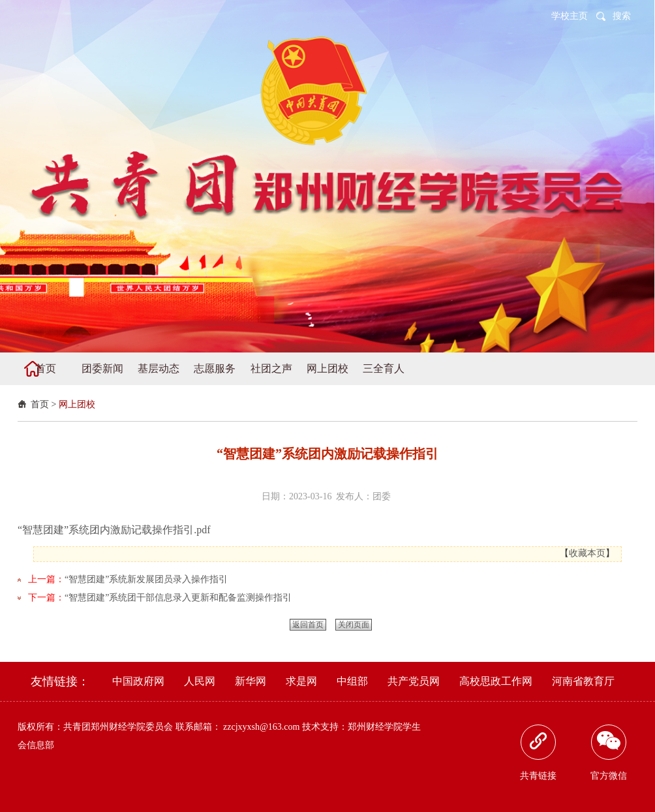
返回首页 (308, 625)
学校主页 (570, 16)
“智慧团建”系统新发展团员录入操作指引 (146, 579)
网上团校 (77, 404)
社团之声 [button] (271, 368)
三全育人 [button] (384, 368)
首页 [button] (46, 368)
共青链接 (538, 753)
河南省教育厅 (583, 681)
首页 (40, 404)
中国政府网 (138, 681)
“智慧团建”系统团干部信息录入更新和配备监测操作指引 (178, 598)
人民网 (200, 681)
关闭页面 (354, 625)
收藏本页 (587, 553)
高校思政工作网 (496, 681)
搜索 (622, 16)
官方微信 (609, 753)
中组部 (352, 681)
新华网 (251, 681)
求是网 (301, 681)
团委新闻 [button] (102, 368)
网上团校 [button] (327, 368)
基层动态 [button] (159, 368)
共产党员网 (414, 681)
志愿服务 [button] (215, 368)
